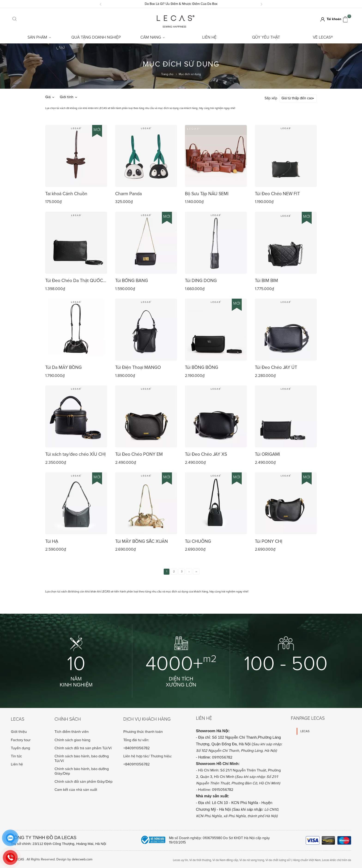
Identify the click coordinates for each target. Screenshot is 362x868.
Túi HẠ (52, 541)
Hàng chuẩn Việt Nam (307, 860)
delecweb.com (82, 859)
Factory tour (21, 740)
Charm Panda (128, 193)
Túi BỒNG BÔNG (202, 367)
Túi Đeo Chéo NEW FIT (277, 193)
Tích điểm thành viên (72, 731)
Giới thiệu (19, 731)
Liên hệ (209, 37)
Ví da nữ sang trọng (252, 860)
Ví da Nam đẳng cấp (225, 860)
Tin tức (16, 756)
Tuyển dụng (20, 748)
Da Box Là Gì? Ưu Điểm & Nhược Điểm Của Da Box (181, 4)
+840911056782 (137, 748)
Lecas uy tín (180, 860)
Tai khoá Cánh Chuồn (66, 193)
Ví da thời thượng (200, 860)
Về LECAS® (323, 37)
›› (196, 571)
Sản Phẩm (39, 37)
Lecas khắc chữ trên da (337, 860)
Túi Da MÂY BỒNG (63, 367)
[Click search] (15, 20)
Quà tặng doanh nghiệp (96, 37)
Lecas (18, 719)
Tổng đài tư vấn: (136, 740)
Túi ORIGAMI (267, 454)
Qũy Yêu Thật (266, 37)
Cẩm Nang (153, 37)
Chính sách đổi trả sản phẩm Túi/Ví (83, 748)
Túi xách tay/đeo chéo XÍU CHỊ (75, 454)
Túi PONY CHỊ (269, 541)
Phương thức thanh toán (143, 731)
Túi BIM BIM (266, 280)
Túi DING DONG (201, 280)
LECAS (305, 731)
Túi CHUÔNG (198, 541)
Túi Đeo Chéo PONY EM (139, 454)
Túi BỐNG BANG (132, 280)
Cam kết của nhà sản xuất (76, 789)
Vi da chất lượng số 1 (278, 860)
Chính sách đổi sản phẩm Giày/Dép (83, 781)
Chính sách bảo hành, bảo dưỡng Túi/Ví (82, 758)
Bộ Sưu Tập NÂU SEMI (207, 193)
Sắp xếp (271, 98)
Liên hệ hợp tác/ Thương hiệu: (148, 756)
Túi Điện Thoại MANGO (138, 367)
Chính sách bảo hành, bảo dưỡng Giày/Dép (82, 771)
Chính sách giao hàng (72, 740)
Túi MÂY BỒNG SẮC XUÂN (142, 541)
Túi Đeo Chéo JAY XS (206, 454)
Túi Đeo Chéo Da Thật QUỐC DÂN (74, 281)
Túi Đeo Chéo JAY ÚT (276, 367)
